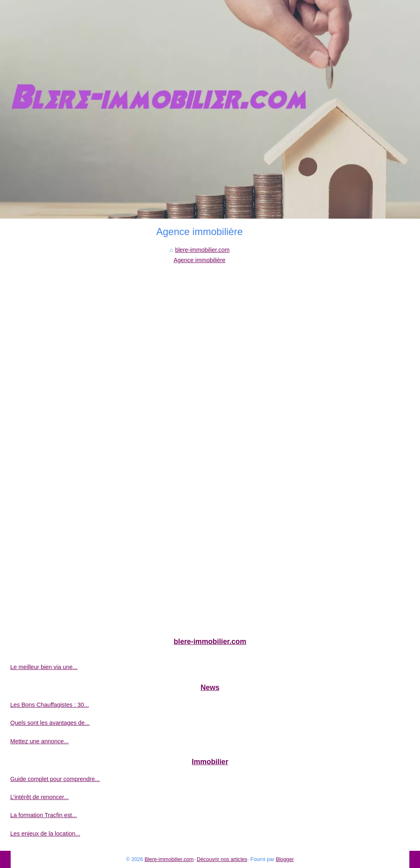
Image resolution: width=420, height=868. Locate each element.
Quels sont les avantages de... (50, 723)
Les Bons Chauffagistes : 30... (50, 705)
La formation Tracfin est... (43, 815)
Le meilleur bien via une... (44, 667)
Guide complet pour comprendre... (55, 779)
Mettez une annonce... (39, 741)
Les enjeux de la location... (45, 834)
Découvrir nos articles (222, 859)
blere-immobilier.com (202, 250)
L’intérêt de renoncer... (39, 797)
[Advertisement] (200, 327)
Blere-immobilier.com (169, 859)
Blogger (285, 859)
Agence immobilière (199, 260)
